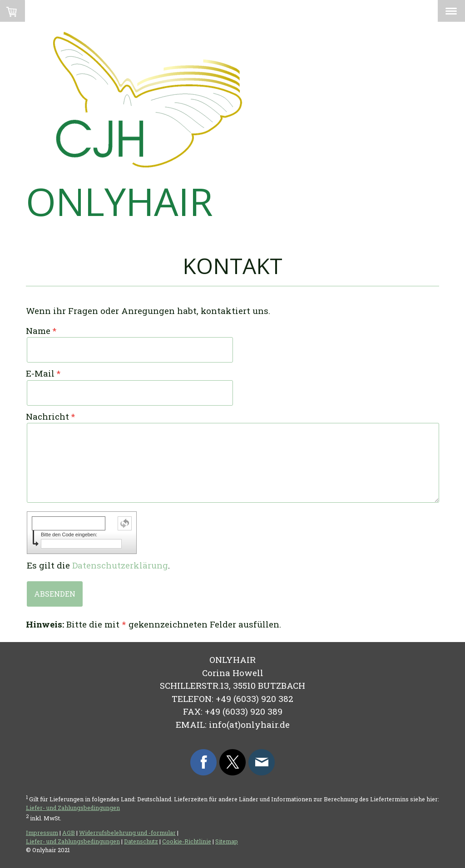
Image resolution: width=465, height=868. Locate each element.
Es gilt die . (98, 565)
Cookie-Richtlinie (187, 841)
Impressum (42, 833)
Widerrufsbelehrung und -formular (127, 833)
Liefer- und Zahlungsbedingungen (73, 808)
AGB (69, 833)
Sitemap (227, 841)
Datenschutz (141, 841)
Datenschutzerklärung (120, 565)
